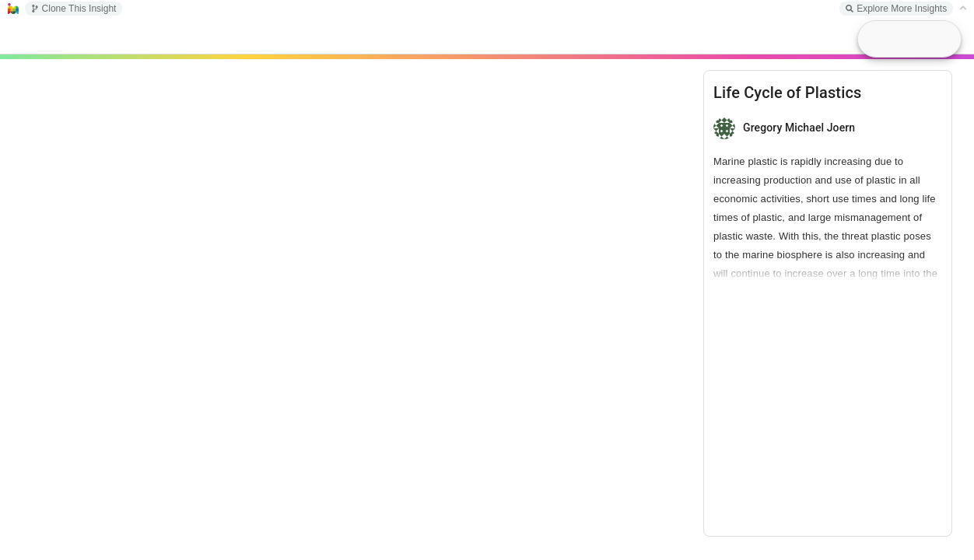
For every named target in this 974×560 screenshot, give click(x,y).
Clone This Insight (74, 9)
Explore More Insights (896, 9)
